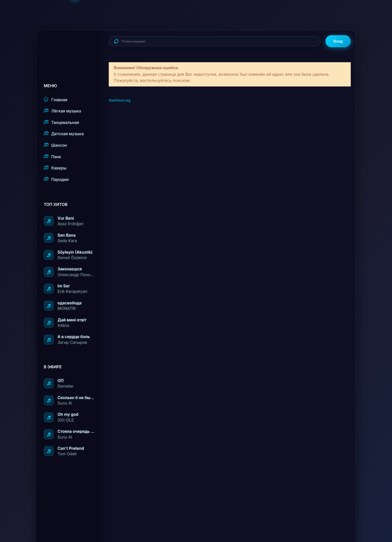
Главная (56, 100)
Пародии (56, 179)
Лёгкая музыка (62, 111)
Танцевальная (61, 122)
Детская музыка (64, 134)
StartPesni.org (120, 100)
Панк (52, 157)
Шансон (55, 145)
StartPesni (72, 46)
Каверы (55, 168)
